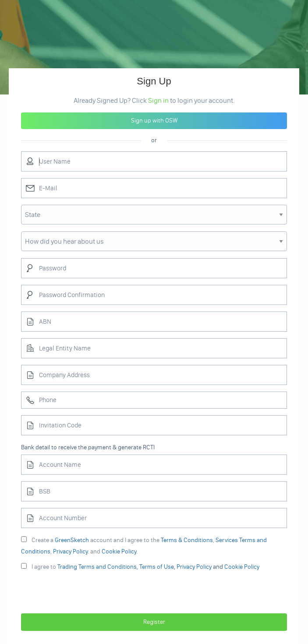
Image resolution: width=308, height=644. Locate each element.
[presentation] (154, 594)
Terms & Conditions (187, 540)
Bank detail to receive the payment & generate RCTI (88, 447)
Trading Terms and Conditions (97, 567)
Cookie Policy (119, 551)
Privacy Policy (70, 551)
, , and (140, 567)
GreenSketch (72, 540)
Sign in (158, 100)
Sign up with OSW (154, 121)
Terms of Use (157, 567)
